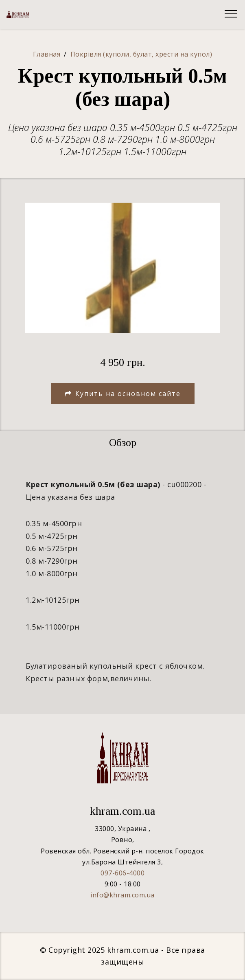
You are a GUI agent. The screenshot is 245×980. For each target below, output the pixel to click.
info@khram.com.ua (122, 895)
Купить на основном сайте (123, 394)
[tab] (122, 443)
